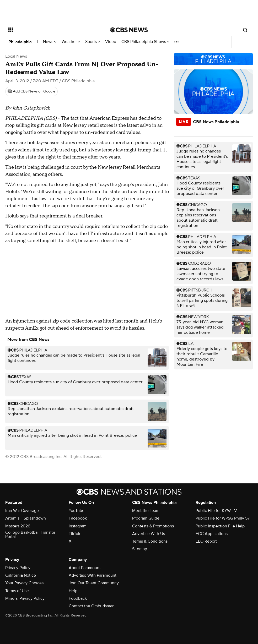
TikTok (74, 534)
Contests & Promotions (153, 526)
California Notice (21, 575)
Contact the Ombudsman (92, 606)
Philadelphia (20, 42)
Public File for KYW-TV (216, 511)
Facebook (78, 518)
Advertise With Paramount (93, 575)
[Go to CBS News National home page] (129, 30)
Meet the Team (146, 511)
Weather (71, 42)
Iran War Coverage (22, 511)
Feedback (78, 598)
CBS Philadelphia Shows (145, 42)
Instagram (78, 526)
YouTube (77, 511)
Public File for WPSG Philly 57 (223, 518)
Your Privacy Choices (24, 583)
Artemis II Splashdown (26, 518)
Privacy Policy (18, 568)
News (50, 42)
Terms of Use (17, 591)
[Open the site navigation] (49, 30)
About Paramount (85, 568)
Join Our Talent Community (94, 583)
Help (73, 591)
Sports (93, 42)
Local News (16, 56)
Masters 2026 (18, 526)
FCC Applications (212, 534)
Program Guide (146, 518)
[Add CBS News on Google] (31, 91)
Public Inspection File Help (220, 526)
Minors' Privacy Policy (25, 598)
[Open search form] (245, 30)
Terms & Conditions (150, 541)
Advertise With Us (149, 534)
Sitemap (140, 549)
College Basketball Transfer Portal (30, 534)
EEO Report (206, 541)
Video (111, 42)
